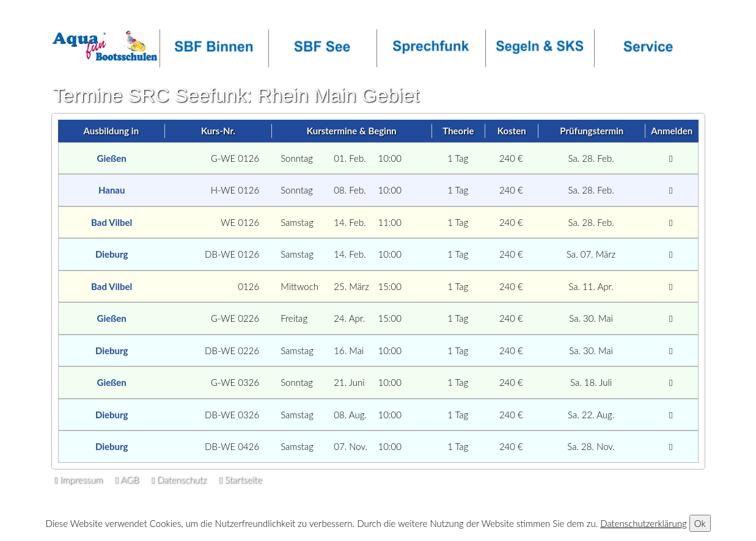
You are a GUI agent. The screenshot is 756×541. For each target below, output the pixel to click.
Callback (152, 16)
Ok (700, 523)
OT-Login (204, 16)
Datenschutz (179, 479)
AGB (127, 479)
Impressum (79, 479)
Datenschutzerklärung (643, 523)
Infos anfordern (87, 16)
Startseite (240, 479)
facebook (259, 16)
